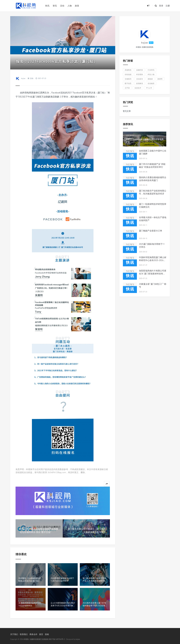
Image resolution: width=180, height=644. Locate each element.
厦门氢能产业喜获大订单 (151, 231)
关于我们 (14, 634)
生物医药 (128, 79)
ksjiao (23, 78)
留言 (41, 634)
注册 (168, 6)
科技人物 (151, 74)
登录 (161, 6)
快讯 (47, 6)
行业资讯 (151, 70)
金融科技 (140, 70)
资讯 (55, 6)
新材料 (160, 79)
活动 (62, 6)
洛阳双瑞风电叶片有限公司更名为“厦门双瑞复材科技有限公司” (153, 274)
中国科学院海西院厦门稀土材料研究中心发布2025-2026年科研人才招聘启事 (153, 260)
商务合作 (33, 634)
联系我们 (24, 634)
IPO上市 (149, 88)
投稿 (47, 634)
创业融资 (151, 83)
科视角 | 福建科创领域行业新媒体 (36, 639)
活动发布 (140, 79)
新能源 (150, 79)
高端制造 (128, 70)
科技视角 (140, 74)
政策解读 (140, 83)
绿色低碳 (128, 74)
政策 (77, 6)
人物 (70, 6)
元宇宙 (127, 88)
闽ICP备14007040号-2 (57, 639)
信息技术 (138, 88)
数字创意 (128, 83)
